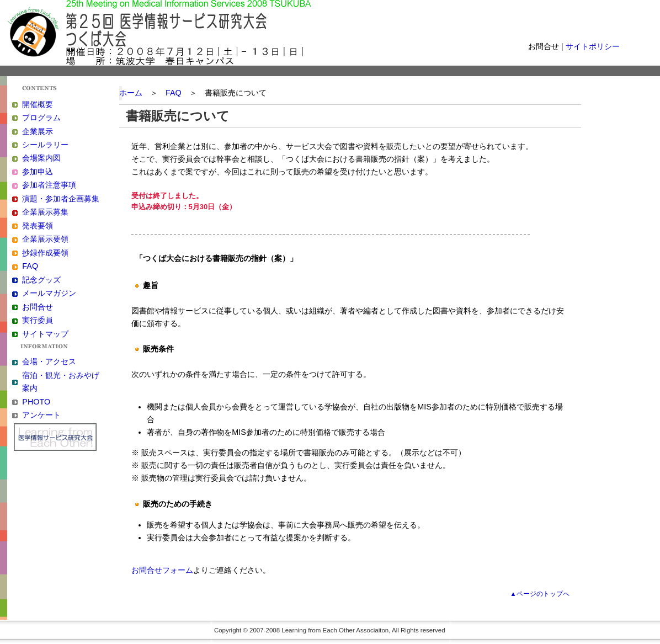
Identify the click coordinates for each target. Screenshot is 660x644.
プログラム (41, 118)
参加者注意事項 (49, 185)
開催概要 (38, 104)
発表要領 (38, 226)
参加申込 (38, 172)
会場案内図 (41, 158)
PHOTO (36, 402)
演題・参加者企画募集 (61, 199)
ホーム (131, 93)
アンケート (41, 415)
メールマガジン (49, 293)
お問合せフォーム (162, 570)
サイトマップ (45, 334)
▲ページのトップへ (539, 594)
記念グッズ (41, 280)
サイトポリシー (593, 46)
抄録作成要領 (45, 253)
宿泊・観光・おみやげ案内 (61, 382)
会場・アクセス (49, 361)
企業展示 (38, 131)
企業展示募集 (45, 212)
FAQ (30, 266)
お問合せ (38, 307)
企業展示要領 (45, 239)
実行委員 (38, 320)
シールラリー (45, 145)
